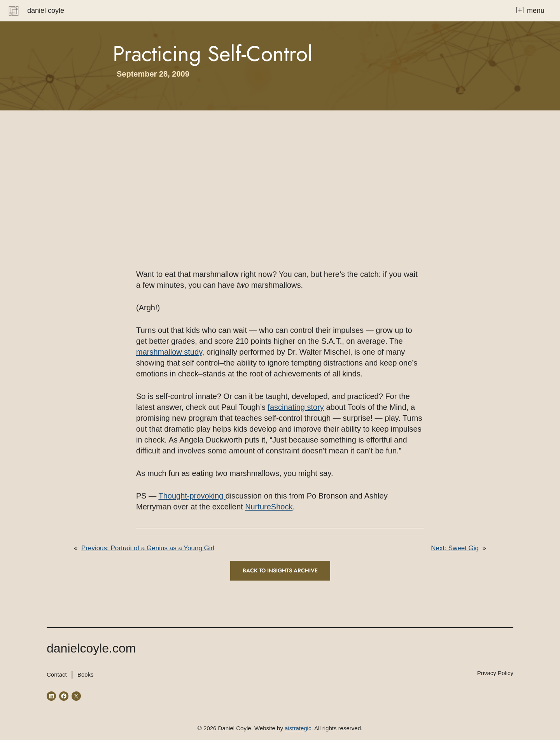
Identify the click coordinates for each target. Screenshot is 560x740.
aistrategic (298, 728)
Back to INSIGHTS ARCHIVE (280, 570)
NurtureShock (269, 507)
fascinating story (296, 407)
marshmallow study (169, 352)
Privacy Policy (495, 673)
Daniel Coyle (46, 10)
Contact (57, 674)
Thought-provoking (192, 496)
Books (86, 674)
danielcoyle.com (91, 648)
